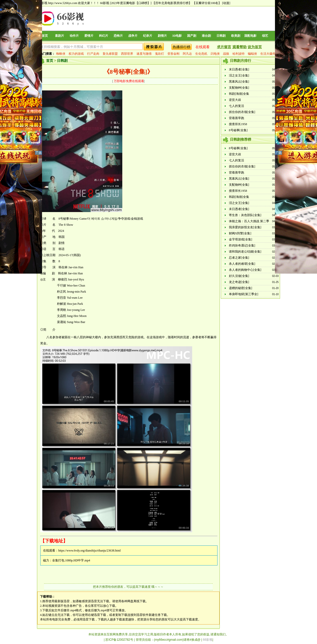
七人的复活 (236, 106)
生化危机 (201, 54)
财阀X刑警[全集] (240, 233)
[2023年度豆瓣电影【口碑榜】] (131, 3)
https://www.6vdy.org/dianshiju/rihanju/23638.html (90, 551)
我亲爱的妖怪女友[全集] (245, 227)
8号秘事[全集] (238, 130)
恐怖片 (118, 36)
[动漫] (226, 3)
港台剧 (206, 36)
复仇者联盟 (110, 54)
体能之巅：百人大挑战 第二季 (249, 221)
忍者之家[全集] (239, 258)
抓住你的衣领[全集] (242, 112)
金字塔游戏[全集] (241, 239)
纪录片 (148, 36)
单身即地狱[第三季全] (244, 294)
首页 (45, 36)
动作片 (74, 36)
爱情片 (89, 36)
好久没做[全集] (239, 276)
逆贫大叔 (235, 100)
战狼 (226, 54)
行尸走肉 (93, 54)
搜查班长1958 (238, 124)
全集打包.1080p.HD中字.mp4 (71, 560)
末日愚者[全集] (239, 69)
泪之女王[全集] (239, 75)
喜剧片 (60, 36)
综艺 (265, 36)
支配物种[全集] (239, 88)
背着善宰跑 (236, 118)
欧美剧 (236, 36)
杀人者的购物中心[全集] (245, 270)
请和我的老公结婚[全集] (245, 252)
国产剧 (192, 36)
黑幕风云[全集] (239, 82)
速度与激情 (144, 54)
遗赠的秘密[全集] (241, 288)
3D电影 (177, 36)
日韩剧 (221, 36)
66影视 (105, 3)
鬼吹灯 (160, 54)
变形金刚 (173, 54)
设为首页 (255, 47)
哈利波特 (239, 54)
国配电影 (250, 36)
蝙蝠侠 (252, 54)
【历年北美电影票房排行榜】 (172, 3)
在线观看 (203, 47)
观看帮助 (240, 47)
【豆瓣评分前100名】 (207, 3)
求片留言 (224, 47)
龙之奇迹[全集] (239, 282)
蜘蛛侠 (61, 54)
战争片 (133, 36)
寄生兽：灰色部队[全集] (245, 215)
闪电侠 (215, 54)
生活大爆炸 (268, 54)
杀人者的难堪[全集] (242, 264)
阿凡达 (187, 54)
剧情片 (162, 36)
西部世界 (127, 54)
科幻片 (104, 36)
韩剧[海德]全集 (239, 94)
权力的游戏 (76, 54)
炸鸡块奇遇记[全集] (242, 245)
